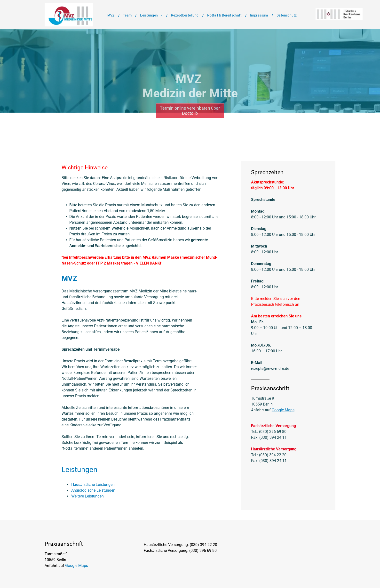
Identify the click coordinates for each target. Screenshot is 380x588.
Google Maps (283, 410)
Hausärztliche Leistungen (93, 484)
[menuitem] (112, 15)
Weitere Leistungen (87, 496)
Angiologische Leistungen (93, 490)
